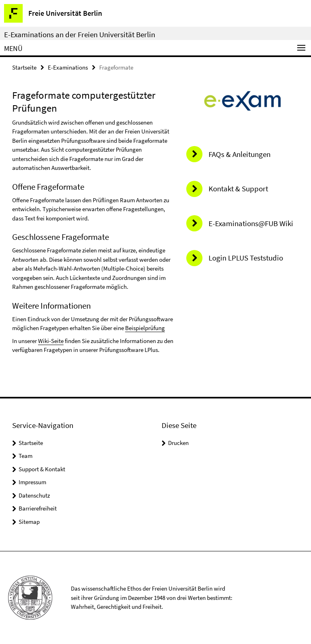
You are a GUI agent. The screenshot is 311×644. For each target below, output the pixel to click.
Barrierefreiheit (38, 508)
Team (26, 456)
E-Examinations (68, 67)
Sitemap (29, 522)
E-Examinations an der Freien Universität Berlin (80, 34)
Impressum (32, 482)
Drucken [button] (178, 443)
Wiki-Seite (51, 341)
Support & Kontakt (42, 469)
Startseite (24, 67)
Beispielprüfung (145, 328)
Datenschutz (34, 495)
